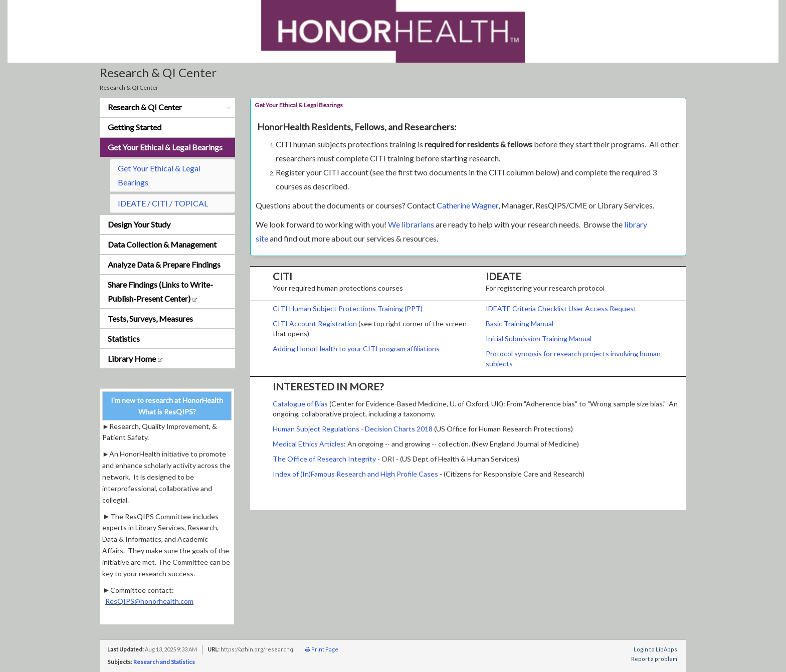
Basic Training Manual (520, 323)
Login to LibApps (655, 649)
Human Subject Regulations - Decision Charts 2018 (353, 429)
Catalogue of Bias (300, 404)
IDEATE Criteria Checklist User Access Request (561, 308)
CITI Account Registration (315, 323)
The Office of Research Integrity (324, 459)
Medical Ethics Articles (308, 444)
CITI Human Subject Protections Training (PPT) (348, 308)
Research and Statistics (164, 662)
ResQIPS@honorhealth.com (149, 601)
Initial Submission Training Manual (539, 339)
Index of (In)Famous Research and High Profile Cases (355, 474)
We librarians (411, 224)
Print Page (322, 649)
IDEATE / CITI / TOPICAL (163, 203)
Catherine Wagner (467, 205)
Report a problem (654, 659)
